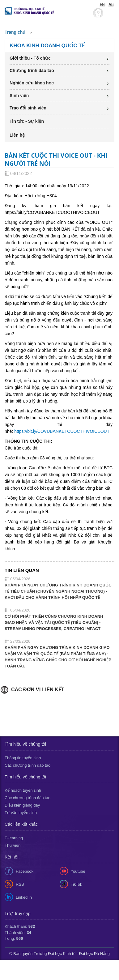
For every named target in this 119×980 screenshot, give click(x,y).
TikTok (76, 884)
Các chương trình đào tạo (28, 765)
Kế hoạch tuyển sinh (23, 790)
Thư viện (13, 845)
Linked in (24, 897)
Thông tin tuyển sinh (23, 758)
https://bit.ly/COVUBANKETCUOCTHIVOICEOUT (62, 431)
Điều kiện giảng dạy (22, 805)
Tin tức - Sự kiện (27, 121)
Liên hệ (17, 135)
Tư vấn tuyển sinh (21, 813)
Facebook (25, 871)
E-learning (14, 838)
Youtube (78, 871)
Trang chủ (15, 32)
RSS (20, 884)
